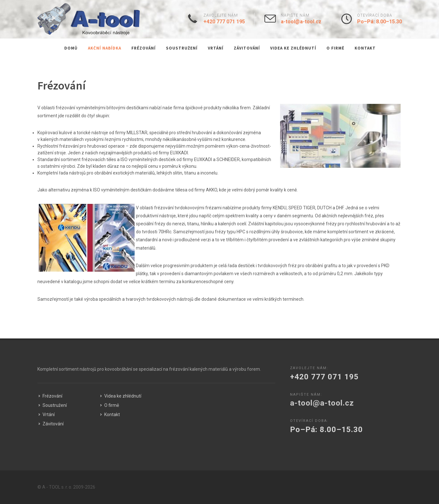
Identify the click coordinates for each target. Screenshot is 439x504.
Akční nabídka (105, 48)
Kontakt (365, 48)
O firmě (335, 48)
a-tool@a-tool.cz (301, 22)
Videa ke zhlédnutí (293, 48)
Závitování (247, 48)
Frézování (144, 48)
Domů (71, 48)
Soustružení (182, 48)
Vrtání (216, 48)
